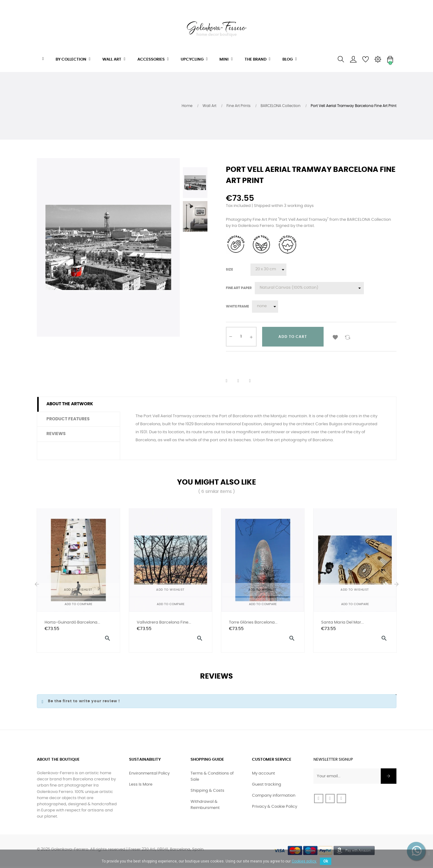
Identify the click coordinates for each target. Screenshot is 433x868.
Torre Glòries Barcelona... (253, 622)
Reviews (56, 434)
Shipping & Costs (207, 792)
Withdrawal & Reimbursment (205, 806)
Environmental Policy (149, 775)
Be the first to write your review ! (84, 703)
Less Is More (141, 786)
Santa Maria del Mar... (342, 622)
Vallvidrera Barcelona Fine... (164, 622)
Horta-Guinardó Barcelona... (72, 622)
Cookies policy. (304, 861)
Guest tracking (267, 786)
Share (230, 381)
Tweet (242, 381)
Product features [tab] (68, 419)
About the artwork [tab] (70, 404)
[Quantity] (241, 337)
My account (264, 775)
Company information (274, 797)
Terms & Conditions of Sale (212, 778)
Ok (326, 861)
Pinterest (254, 381)
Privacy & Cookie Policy (275, 808)
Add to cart (293, 337)
